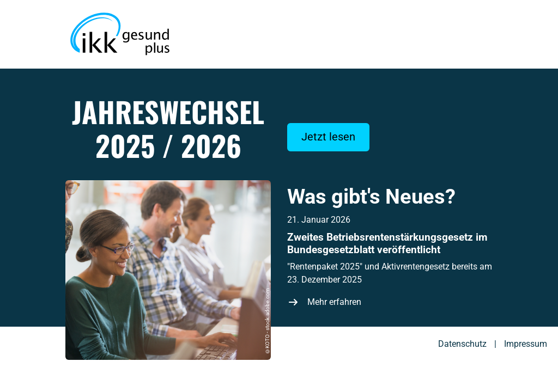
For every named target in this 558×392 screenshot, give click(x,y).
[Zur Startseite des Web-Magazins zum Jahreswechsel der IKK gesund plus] (120, 34)
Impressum (526, 344)
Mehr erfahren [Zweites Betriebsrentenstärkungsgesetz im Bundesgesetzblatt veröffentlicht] (334, 302)
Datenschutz (462, 344)
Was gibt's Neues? (371, 197)
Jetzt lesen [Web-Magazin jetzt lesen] (328, 137)
